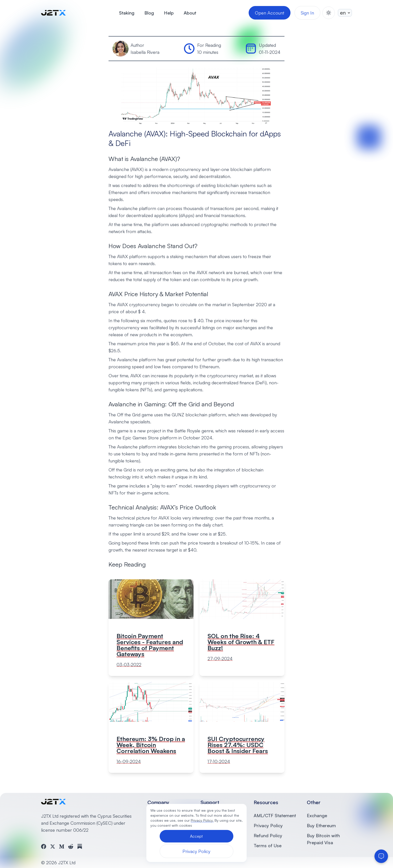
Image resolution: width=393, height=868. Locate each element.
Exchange (317, 815)
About (190, 13)
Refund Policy (268, 835)
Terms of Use (268, 845)
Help (169, 13)
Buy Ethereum (321, 825)
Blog (149, 13)
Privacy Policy (268, 825)
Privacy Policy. (202, 820)
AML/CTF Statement (275, 815)
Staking (127, 13)
